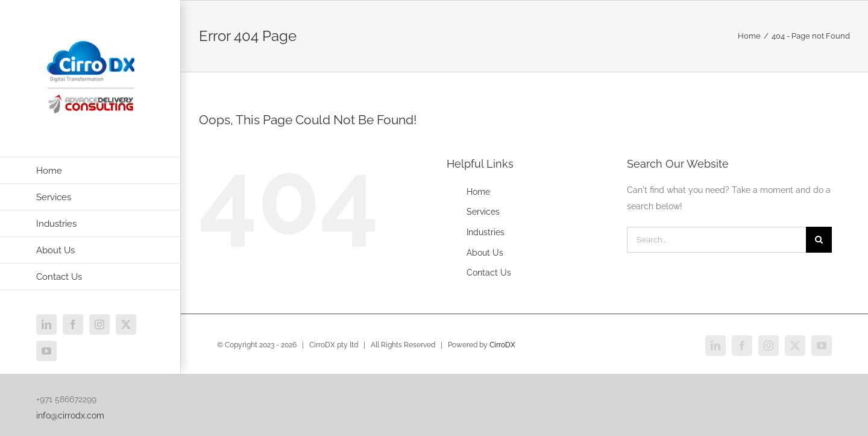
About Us (485, 253)
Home (478, 192)
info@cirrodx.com (70, 415)
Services (483, 212)
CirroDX (502, 345)
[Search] (819, 240)
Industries (486, 232)
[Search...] (716, 240)
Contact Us (489, 273)
